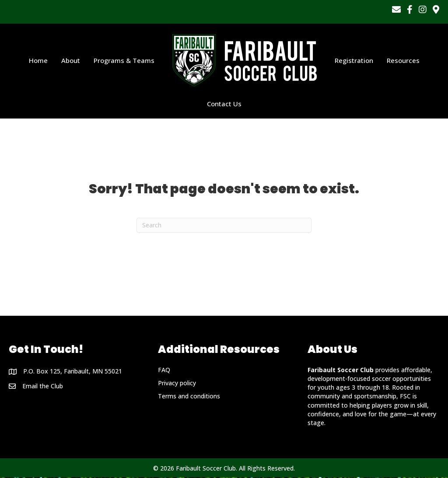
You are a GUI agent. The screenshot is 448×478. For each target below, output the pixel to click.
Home (38, 61)
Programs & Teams (124, 61)
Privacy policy (177, 384)
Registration (354, 61)
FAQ (164, 370)
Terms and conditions (189, 397)
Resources (403, 61)
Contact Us (224, 104)
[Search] (224, 226)
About (71, 61)
